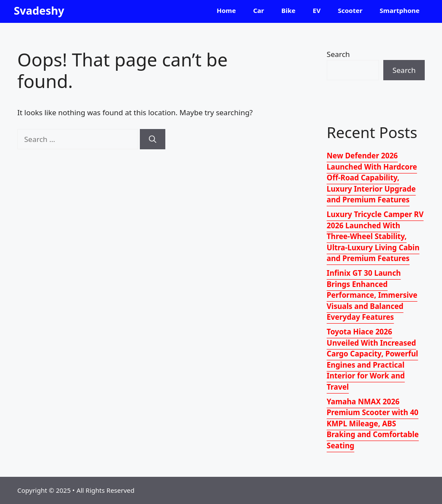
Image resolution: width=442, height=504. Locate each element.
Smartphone (400, 10)
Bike (289, 10)
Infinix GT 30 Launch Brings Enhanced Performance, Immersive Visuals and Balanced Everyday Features (372, 295)
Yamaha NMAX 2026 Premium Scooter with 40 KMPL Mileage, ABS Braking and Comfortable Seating (373, 424)
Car (258, 10)
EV (317, 10)
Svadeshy (39, 10)
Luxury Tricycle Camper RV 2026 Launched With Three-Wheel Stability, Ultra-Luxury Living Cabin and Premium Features (375, 236)
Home (226, 10)
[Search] (153, 139)
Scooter (350, 10)
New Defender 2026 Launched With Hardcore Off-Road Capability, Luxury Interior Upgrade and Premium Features (372, 178)
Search (338, 54)
